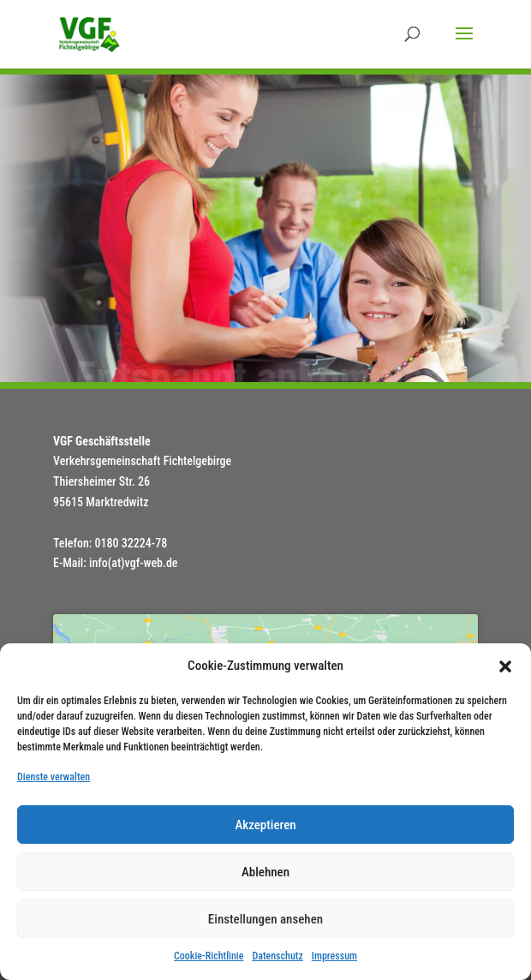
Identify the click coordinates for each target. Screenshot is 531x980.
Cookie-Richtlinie (209, 956)
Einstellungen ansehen (265, 919)
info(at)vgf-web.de (133, 563)
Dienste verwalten (54, 777)
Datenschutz (277, 956)
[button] (505, 666)
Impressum (334, 956)
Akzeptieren (265, 825)
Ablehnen (265, 872)
